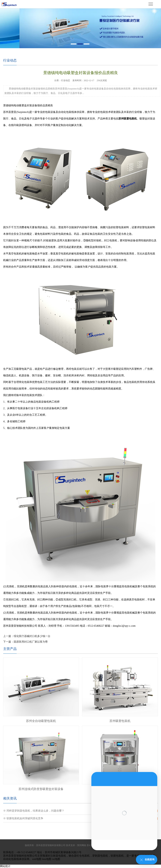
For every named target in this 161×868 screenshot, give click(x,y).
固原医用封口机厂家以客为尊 (31, 642)
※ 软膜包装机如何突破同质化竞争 (23, 818)
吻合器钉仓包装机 (79, 856)
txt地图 (56, 859)
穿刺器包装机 (100, 856)
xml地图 (37, 859)
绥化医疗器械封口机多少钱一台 (32, 636)
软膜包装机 (117, 856)
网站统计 (5, 866)
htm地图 (47, 859)
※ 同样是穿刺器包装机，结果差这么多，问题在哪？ (34, 811)
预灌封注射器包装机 (54, 856)
